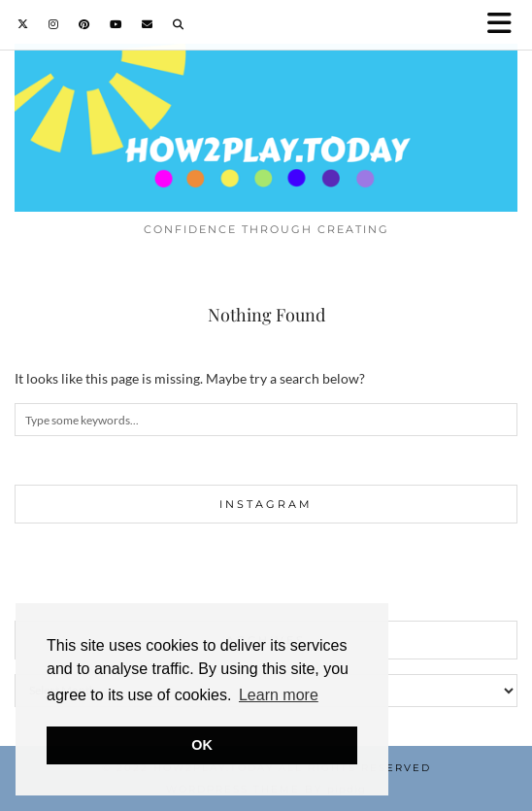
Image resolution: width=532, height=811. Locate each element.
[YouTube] (116, 24)
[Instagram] (54, 24)
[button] (506, 25)
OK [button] (202, 745)
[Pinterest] (84, 24)
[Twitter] (23, 24)
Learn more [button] (279, 695)
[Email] (148, 24)
